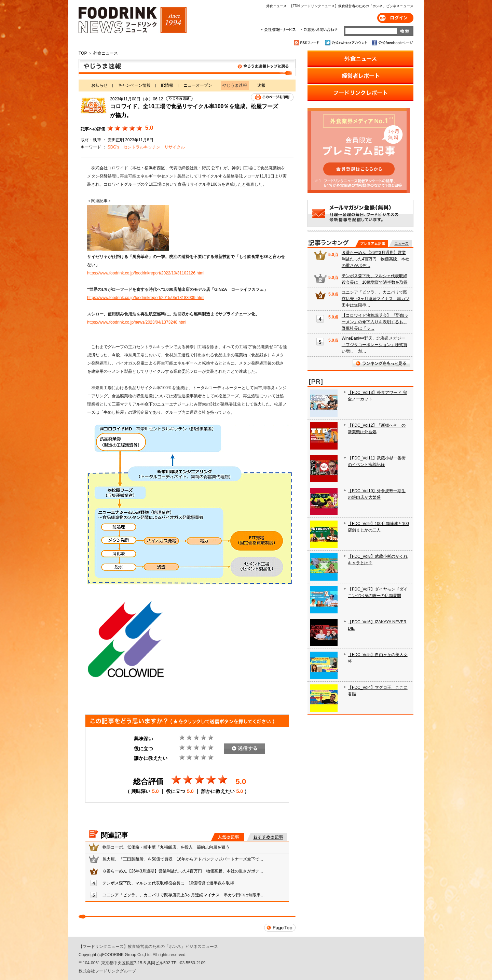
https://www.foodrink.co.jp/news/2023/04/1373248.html (137, 322)
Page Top (280, 928)
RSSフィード (308, 43)
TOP (83, 53)
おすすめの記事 (267, 837)
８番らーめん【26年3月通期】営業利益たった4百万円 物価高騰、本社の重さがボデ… (183, 871)
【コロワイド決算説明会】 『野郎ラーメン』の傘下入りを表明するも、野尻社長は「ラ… (375, 322)
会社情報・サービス (279, 30)
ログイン (395, 18)
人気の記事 (228, 837)
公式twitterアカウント (347, 43)
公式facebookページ (392, 43)
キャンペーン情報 (134, 85)
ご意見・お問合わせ (319, 30)
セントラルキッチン (142, 147)
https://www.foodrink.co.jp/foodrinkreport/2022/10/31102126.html (146, 273)
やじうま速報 (187, 68)
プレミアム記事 (372, 244)
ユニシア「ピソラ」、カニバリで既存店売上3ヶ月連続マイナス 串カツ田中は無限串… (184, 895)
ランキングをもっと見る (381, 363)
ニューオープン (198, 85)
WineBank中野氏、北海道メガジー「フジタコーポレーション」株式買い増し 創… (374, 345)
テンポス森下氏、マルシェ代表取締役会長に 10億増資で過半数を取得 (168, 883)
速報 (261, 85)
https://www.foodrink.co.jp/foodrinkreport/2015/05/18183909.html (146, 298)
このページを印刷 (272, 97)
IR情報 (167, 85)
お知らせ (99, 85)
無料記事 (400, 244)
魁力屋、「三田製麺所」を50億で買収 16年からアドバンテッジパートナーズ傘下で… (183, 859)
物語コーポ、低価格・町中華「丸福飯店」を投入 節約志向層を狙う (166, 847)
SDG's (113, 147)
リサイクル (175, 147)
